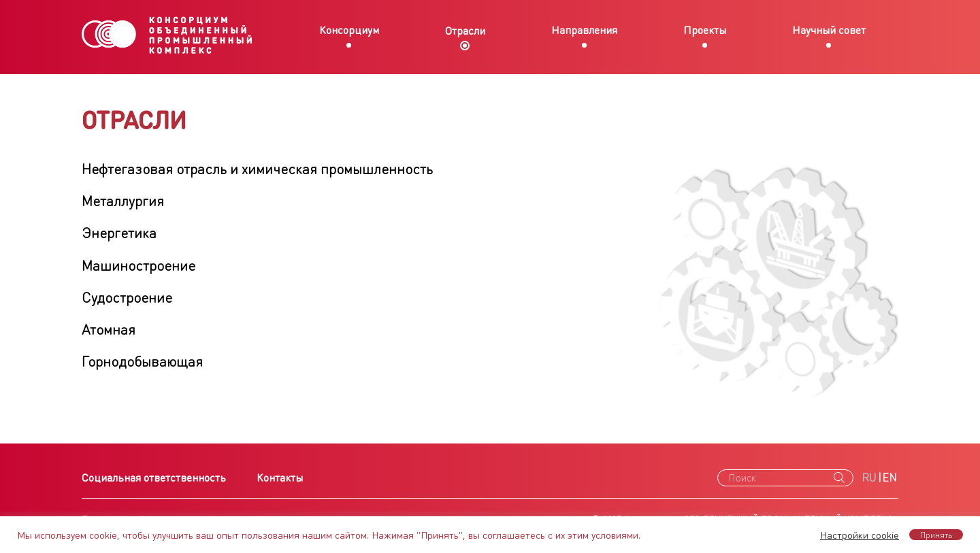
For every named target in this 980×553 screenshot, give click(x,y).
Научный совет (829, 30)
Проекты (705, 30)
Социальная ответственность (154, 477)
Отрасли (465, 30)
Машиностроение (138, 265)
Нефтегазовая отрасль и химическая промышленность (257, 168)
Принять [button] (936, 535)
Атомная (109, 329)
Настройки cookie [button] (860, 535)
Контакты (280, 477)
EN (889, 477)
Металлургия (123, 200)
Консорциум (349, 30)
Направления (584, 30)
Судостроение (127, 297)
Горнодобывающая (142, 361)
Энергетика (119, 232)
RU (869, 477)
